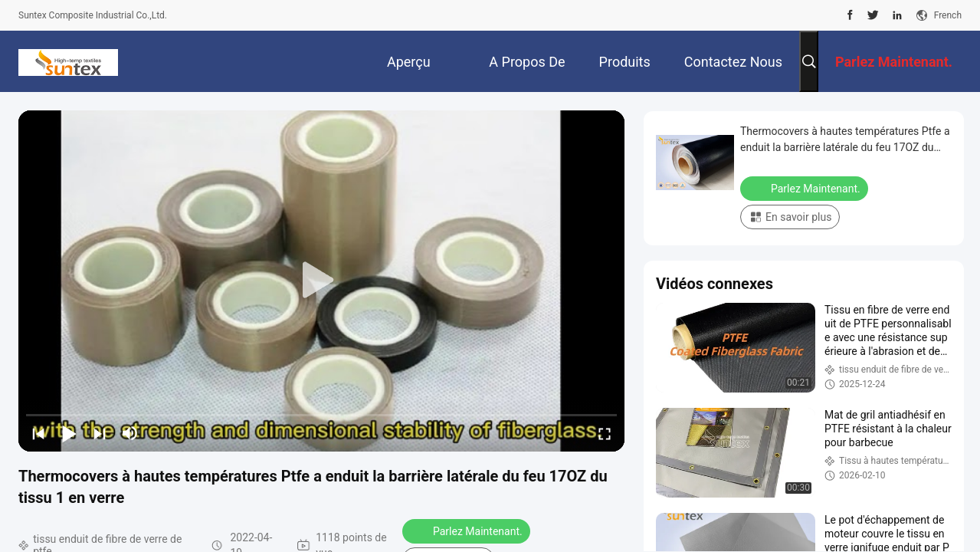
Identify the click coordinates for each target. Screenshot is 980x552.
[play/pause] (69, 433)
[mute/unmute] (130, 433)
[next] (100, 433)
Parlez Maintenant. (468, 531)
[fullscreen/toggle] (605, 433)
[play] (322, 281)
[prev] (38, 433)
